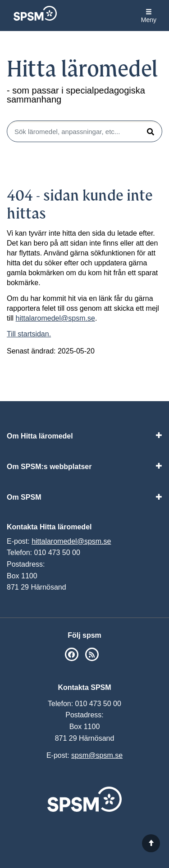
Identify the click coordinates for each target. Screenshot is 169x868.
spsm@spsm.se (97, 755)
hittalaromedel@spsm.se (55, 318)
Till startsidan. (29, 334)
